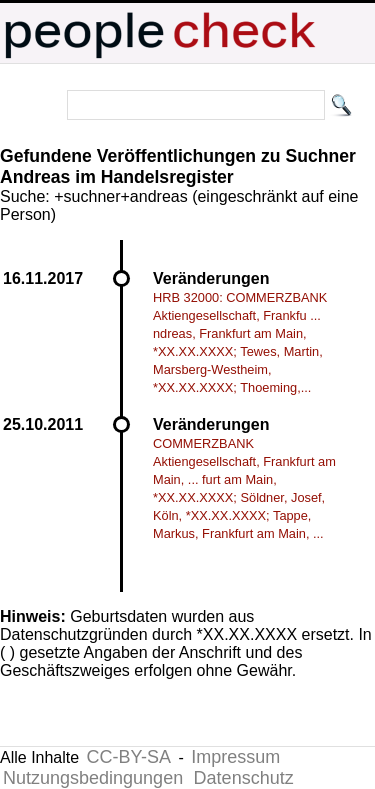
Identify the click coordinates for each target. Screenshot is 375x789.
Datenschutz (244, 778)
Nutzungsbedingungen (93, 778)
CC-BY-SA (129, 757)
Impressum (235, 757)
